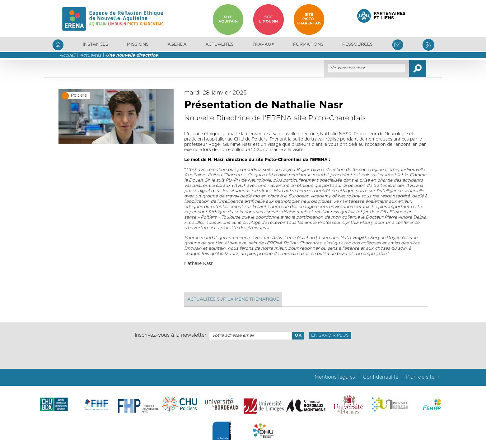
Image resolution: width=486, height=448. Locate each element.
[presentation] (243, 354)
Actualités (220, 44)
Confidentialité (381, 377)
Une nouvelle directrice (132, 55)
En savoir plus (330, 335)
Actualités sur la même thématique (233, 299)
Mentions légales (335, 377)
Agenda (177, 44)
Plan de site (420, 377)
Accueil (67, 55)
